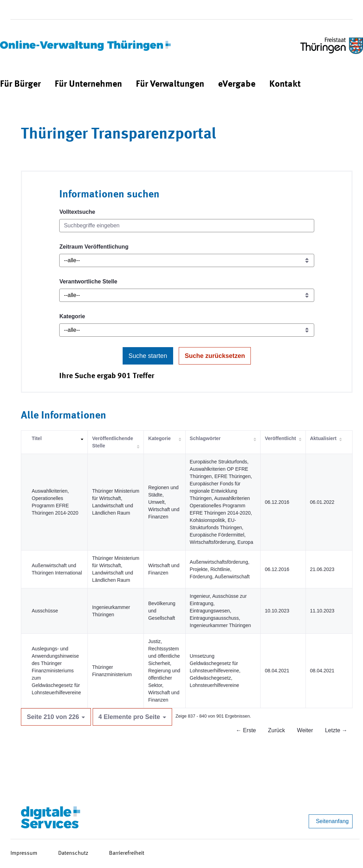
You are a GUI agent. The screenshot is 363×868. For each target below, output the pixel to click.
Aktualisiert (323, 438)
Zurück (276, 730)
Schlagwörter (205, 438)
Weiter (305, 730)
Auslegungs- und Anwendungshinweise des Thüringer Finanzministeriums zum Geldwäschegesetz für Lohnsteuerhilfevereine (56, 671)
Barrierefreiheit (127, 853)
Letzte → (336, 730)
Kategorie (72, 316)
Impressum (24, 853)
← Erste (246, 730)
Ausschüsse (45, 611)
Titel (37, 438)
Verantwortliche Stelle (88, 281)
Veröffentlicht (280, 438)
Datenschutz (73, 853)
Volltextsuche (77, 212)
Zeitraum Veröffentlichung (94, 247)
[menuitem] (20, 84)
